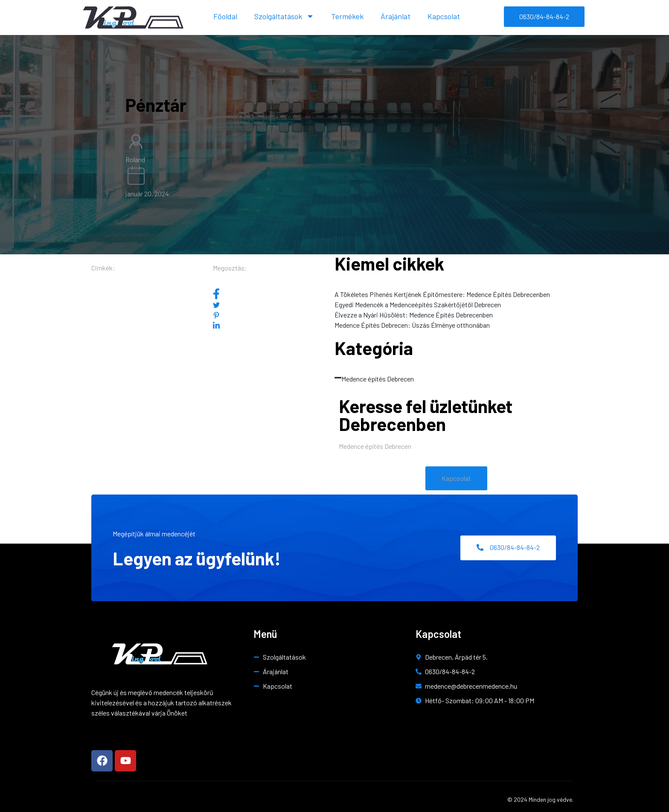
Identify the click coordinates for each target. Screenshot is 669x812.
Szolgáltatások (284, 16)
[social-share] (274, 293)
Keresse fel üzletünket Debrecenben (426, 415)
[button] (456, 478)
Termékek (347, 16)
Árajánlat (396, 16)
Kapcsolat (444, 16)
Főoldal (225, 16)
